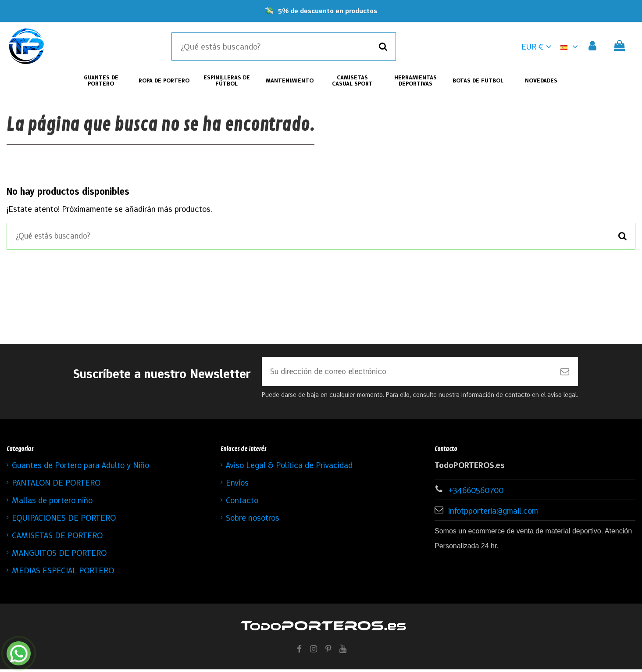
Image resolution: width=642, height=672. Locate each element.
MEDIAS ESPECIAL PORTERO (63, 573)
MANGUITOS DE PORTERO (59, 555)
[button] (571, 46)
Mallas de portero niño (52, 503)
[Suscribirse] (565, 374)
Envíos (237, 485)
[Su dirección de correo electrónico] (407, 374)
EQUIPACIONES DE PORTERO (64, 520)
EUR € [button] (537, 46)
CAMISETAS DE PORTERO (57, 538)
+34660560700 (476, 493)
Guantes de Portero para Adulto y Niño (80, 468)
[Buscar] (383, 46)
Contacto (242, 503)
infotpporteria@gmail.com (493, 513)
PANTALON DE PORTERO (56, 485)
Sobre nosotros (253, 520)
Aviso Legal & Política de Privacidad (289, 468)
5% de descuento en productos (328, 11)
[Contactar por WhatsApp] (19, 653)
